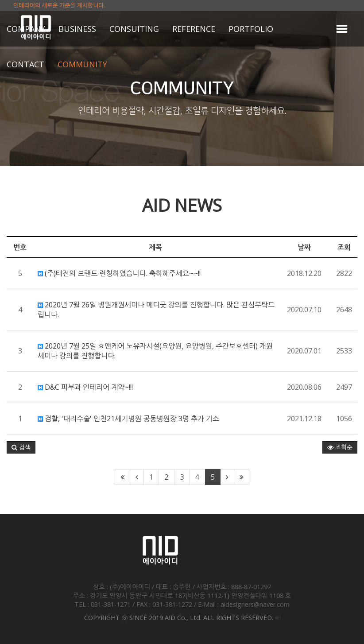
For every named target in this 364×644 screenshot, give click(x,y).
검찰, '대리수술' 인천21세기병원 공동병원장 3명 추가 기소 (128, 419)
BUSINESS (77, 29)
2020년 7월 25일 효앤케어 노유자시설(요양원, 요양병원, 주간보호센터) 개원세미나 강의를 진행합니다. (155, 351)
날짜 (304, 247)
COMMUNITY (82, 64)
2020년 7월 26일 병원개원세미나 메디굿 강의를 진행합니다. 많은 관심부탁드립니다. (156, 310)
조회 (344, 247)
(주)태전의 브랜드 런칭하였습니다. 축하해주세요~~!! (119, 273)
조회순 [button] (340, 447)
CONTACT (25, 64)
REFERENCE (194, 29)
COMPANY (26, 29)
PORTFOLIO (251, 29)
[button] (21, 447)
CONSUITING (134, 29)
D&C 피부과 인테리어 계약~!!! (85, 387)
